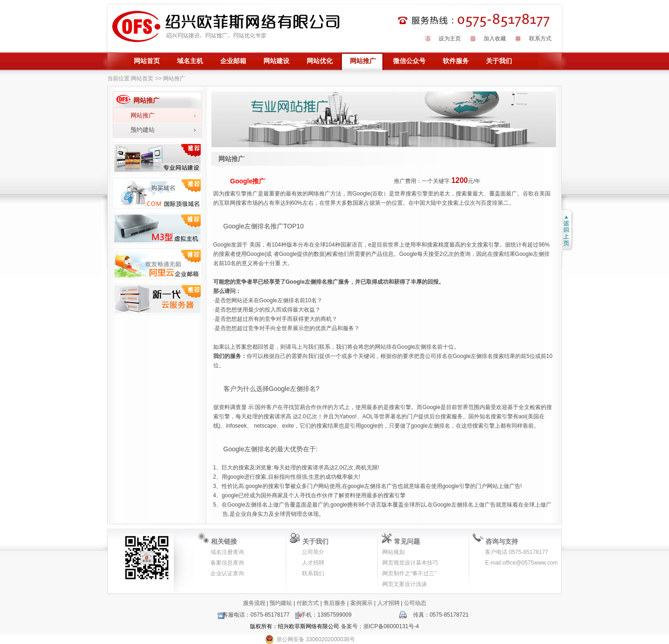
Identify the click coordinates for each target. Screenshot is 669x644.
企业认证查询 (227, 573)
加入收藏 (495, 39)
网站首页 (142, 78)
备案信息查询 (227, 563)
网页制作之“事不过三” (409, 573)
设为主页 (450, 39)
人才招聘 (313, 563)
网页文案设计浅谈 (405, 584)
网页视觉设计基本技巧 (410, 563)
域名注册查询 (227, 552)
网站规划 (394, 552)
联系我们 (313, 573)
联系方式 (540, 39)
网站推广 (143, 115)
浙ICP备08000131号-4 (391, 626)
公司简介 (313, 552)
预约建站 (143, 130)
